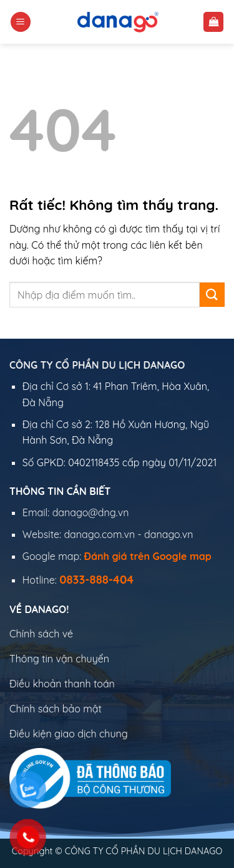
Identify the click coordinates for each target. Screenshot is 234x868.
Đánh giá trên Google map (148, 556)
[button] (21, 22)
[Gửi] (212, 295)
